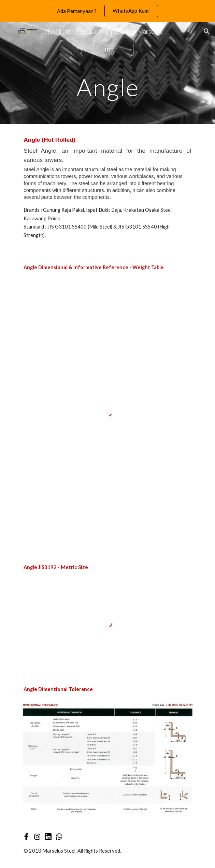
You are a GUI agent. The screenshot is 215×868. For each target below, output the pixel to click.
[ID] (107, 50)
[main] (107, 87)
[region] (107, 11)
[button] (8, 31)
